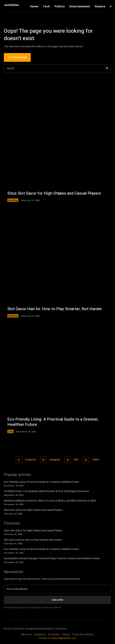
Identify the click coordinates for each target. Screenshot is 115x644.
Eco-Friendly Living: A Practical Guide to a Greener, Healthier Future (53, 422)
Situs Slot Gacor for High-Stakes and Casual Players (54, 193)
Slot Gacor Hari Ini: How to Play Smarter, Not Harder (55, 309)
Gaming (13, 200)
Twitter (96, 460)
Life (10, 431)
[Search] (107, 68)
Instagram (55, 460)
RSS (76, 460)
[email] (57, 589)
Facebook (30, 460)
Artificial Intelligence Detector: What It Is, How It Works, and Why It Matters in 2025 (50, 501)
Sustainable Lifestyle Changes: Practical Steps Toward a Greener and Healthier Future (52, 558)
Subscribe (57, 600)
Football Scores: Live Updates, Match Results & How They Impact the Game (46, 491)
